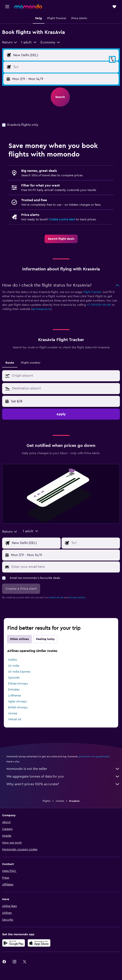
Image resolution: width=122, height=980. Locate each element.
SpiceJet (14, 678)
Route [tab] (10, 363)
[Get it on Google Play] (14, 943)
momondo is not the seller (63, 769)
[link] (61, 239)
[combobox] (10, 42)
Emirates (14, 690)
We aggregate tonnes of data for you (63, 776)
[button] (7, 7)
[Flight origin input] (65, 55)
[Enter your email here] (65, 567)
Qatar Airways (17, 702)
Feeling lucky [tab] (45, 639)
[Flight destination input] (65, 67)
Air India (14, 666)
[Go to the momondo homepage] (28, 6)
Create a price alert (62, 220)
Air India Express (19, 672)
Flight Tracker (92, 292)
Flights (47, 801)
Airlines (60, 801)
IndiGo (13, 660)
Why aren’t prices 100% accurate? (63, 784)
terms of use (56, 597)
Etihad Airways (18, 684)
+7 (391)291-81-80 (99, 305)
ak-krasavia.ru (41, 309)
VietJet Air (15, 719)
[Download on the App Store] (39, 943)
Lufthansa (14, 696)
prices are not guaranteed (94, 756)
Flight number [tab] (31, 363)
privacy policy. (78, 597)
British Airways (18, 707)
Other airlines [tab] (19, 639)
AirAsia (13, 713)
